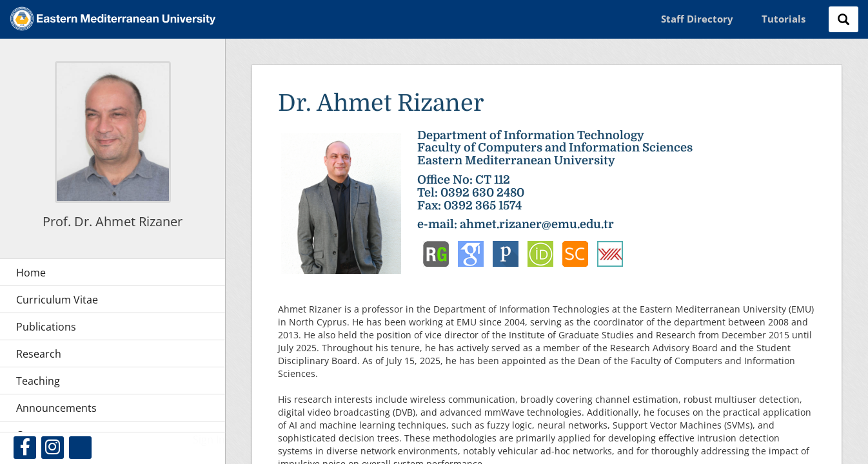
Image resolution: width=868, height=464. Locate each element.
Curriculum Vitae (57, 300)
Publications (46, 327)
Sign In (209, 440)
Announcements (56, 408)
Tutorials (784, 19)
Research (39, 354)
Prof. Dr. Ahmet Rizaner (113, 221)
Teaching (38, 381)
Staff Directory (697, 19)
